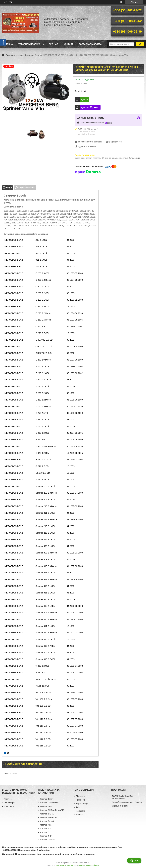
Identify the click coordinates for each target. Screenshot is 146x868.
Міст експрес (9, 803)
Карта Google (82, 804)
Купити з (90, 107)
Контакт (68, 44)
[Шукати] (140, 44)
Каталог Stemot (47, 821)
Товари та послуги (29, 44)
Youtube (79, 815)
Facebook (80, 800)
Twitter (79, 807)
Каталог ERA (46, 806)
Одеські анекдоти (120, 806)
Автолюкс (8, 799)
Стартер (29, 55)
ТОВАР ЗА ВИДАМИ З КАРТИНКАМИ (122, 797)
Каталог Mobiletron (48, 817)
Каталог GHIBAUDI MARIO (52, 810)
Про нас (53, 44)
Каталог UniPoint (47, 840)
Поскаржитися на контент (67, 865)
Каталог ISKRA (47, 814)
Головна (8, 44)
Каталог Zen (45, 832)
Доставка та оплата (90, 44)
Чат (134, 861)
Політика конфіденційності (89, 865)
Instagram (80, 811)
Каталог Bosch (46, 799)
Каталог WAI (46, 829)
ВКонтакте (81, 796)
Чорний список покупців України (127, 802)
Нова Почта (9, 806)
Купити (84, 100)
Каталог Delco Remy (49, 803)
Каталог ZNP (46, 836)
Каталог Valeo (46, 825)
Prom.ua (86, 863)
